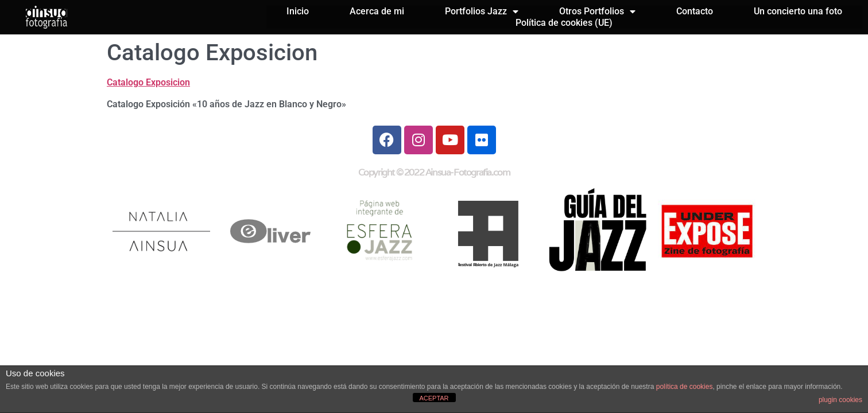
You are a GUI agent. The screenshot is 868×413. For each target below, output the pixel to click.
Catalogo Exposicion (148, 82)
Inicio (298, 11)
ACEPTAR (434, 398)
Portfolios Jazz (482, 11)
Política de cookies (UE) (564, 23)
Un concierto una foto (798, 11)
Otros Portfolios (597, 11)
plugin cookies (840, 400)
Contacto (695, 11)
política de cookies (685, 387)
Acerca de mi (377, 11)
